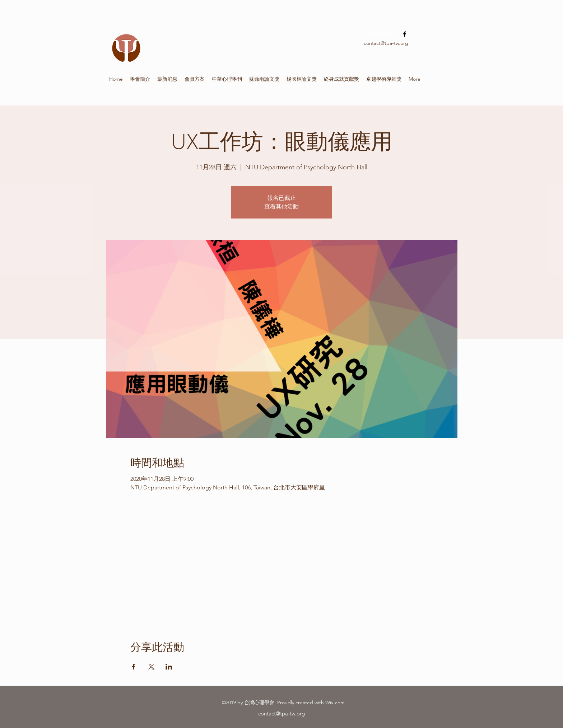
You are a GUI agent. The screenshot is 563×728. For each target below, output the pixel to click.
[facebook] (405, 34)
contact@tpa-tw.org (386, 43)
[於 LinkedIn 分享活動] (169, 667)
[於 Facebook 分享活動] (134, 667)
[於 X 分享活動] (151, 667)
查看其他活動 (281, 206)
